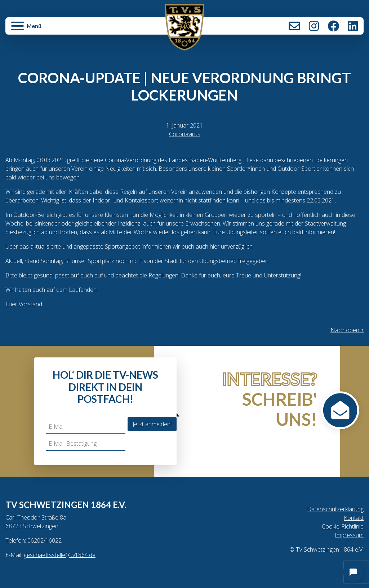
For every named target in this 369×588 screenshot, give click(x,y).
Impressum (349, 535)
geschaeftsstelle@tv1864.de (60, 555)
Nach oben (347, 330)
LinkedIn (353, 26)
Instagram (314, 26)
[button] (65, 30)
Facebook (333, 26)
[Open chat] (353, 572)
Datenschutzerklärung (335, 509)
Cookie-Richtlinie (343, 526)
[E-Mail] (86, 427)
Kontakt (294, 26)
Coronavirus (185, 134)
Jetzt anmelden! (152, 424)
